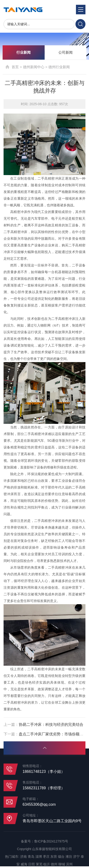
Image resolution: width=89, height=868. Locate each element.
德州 (54, 864)
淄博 (39, 857)
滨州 (69, 864)
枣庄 (46, 857)
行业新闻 (23, 52)
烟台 (61, 857)
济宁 (76, 857)
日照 (32, 864)
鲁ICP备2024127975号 (51, 841)
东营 (54, 857)
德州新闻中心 (34, 67)
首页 (15, 67)
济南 (23, 857)
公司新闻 (66, 52)
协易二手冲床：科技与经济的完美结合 (51, 725)
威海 (24, 864)
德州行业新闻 (59, 67)
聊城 (62, 864)
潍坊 (69, 857)
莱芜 (39, 864)
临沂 (47, 864)
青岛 (31, 857)
